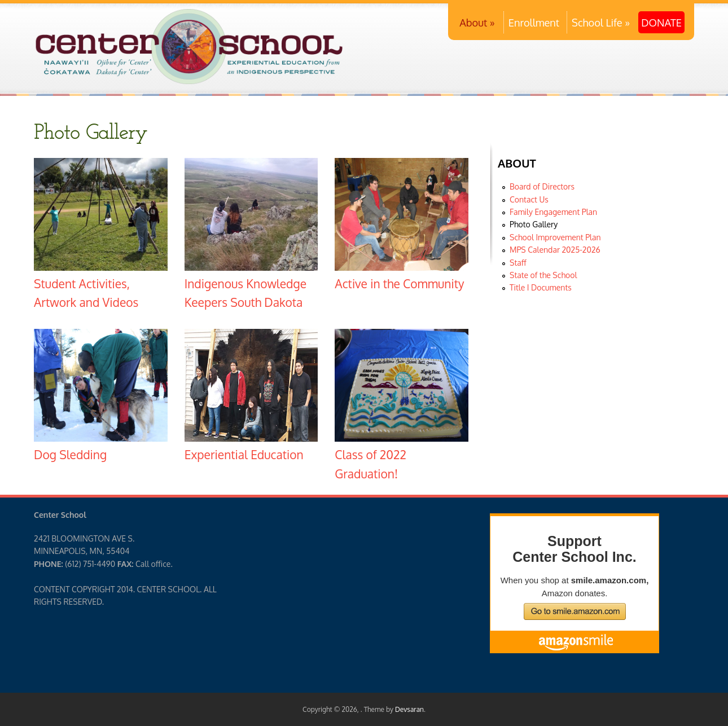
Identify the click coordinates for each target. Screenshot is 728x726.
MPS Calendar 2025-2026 (555, 250)
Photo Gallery (534, 224)
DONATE (661, 22)
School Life (601, 22)
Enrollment (534, 22)
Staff (518, 263)
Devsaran (409, 709)
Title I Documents (541, 287)
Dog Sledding (70, 454)
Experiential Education (244, 454)
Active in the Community (399, 283)
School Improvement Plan (555, 237)
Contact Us (529, 199)
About (477, 22)
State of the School (543, 275)
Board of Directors (542, 186)
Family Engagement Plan (553, 212)
